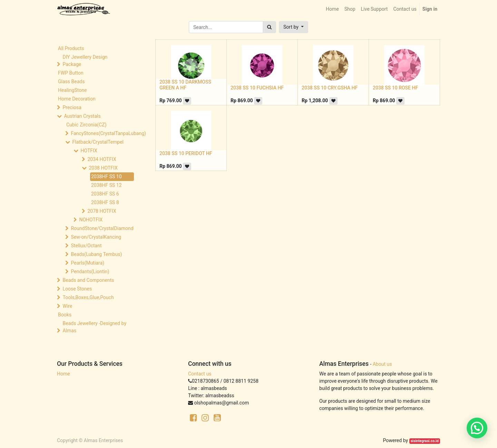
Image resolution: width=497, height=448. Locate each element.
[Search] (269, 27)
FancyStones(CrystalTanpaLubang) (102, 133)
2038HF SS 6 (105, 194)
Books (65, 315)
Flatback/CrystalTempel (98, 142)
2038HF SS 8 (105, 202)
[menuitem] (332, 9)
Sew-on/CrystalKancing (96, 237)
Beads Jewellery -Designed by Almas (94, 327)
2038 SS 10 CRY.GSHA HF (330, 88)
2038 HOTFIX (103, 168)
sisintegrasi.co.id (425, 441)
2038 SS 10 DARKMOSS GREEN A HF (185, 85)
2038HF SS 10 (106, 177)
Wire (67, 306)
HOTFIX (89, 151)
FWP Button (71, 73)
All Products (71, 48)
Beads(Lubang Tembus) (96, 254)
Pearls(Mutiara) (87, 263)
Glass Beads (71, 82)
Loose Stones (77, 289)
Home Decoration (77, 99)
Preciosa (72, 107)
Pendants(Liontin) (90, 271)
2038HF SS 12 (106, 185)
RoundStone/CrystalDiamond (102, 228)
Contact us (200, 374)
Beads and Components (88, 280)
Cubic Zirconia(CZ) (86, 125)
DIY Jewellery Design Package (85, 61)
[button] (294, 27)
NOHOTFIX (91, 220)
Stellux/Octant (86, 246)
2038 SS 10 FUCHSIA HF (257, 88)
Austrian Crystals (82, 116)
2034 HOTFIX (102, 159)
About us (382, 364)
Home (64, 374)
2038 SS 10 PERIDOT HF (186, 153)
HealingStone (72, 90)
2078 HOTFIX (102, 211)
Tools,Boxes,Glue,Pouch (88, 297)
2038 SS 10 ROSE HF (395, 88)
